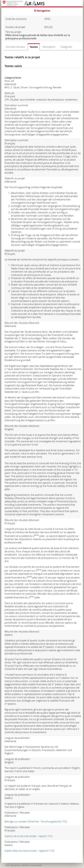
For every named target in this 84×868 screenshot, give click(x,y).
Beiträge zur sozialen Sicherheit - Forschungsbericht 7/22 (36, 821)
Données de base (15, 47)
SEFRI (7, 865)
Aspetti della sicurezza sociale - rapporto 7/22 (30, 851)
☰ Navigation (42, 11)
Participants (49, 47)
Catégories (66, 47)
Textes (34, 47)
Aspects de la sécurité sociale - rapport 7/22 (29, 836)
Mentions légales (36, 865)
